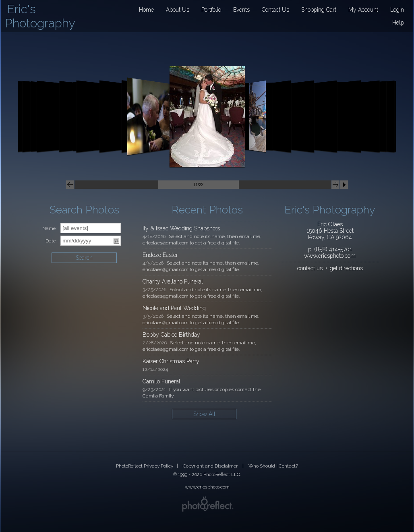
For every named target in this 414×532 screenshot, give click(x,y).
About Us (178, 10)
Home (146, 10)
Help (398, 23)
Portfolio (211, 10)
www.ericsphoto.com (330, 256)
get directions (346, 268)
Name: (49, 228)
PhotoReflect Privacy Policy (145, 466)
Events (241, 10)
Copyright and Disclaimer (211, 466)
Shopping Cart (319, 10)
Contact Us (275, 10)
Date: (51, 241)
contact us (310, 268)
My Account (363, 10)
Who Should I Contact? (273, 466)
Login (397, 10)
